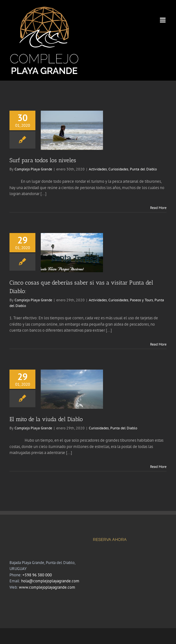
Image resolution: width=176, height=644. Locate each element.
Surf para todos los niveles (43, 160)
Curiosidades (118, 169)
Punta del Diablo (143, 169)
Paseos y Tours (141, 300)
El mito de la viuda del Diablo (46, 419)
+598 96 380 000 (37, 575)
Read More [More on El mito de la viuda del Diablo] (158, 466)
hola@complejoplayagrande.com (50, 581)
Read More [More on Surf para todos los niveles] (158, 208)
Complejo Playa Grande (33, 169)
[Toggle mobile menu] (163, 20)
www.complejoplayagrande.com (47, 587)
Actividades (98, 169)
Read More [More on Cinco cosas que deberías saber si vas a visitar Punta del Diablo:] (158, 344)
